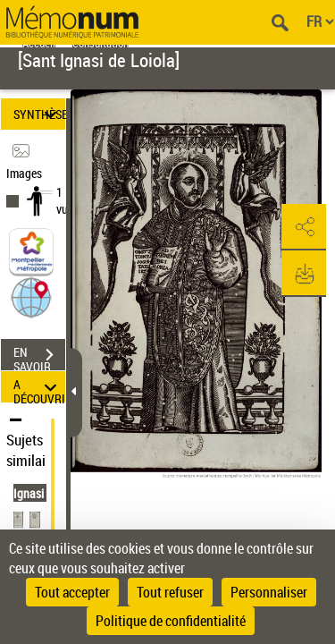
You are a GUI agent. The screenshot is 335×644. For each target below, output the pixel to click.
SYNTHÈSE (39, 114)
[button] (31, 297)
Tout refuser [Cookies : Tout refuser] (170, 592)
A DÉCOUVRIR (39, 387)
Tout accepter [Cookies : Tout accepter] (72, 592)
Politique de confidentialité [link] (171, 621)
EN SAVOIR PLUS (39, 357)
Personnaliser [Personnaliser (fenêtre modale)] (269, 592)
